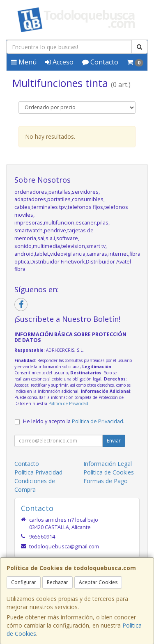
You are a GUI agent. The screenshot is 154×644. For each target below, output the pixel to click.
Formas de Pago (106, 481)
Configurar (24, 582)
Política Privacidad (38, 472)
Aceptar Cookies (98, 582)
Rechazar (57, 582)
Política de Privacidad (68, 403)
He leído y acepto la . (74, 421)
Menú (24, 62)
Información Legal (108, 464)
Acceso (59, 62)
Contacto (100, 62)
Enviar (114, 441)
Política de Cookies (109, 472)
